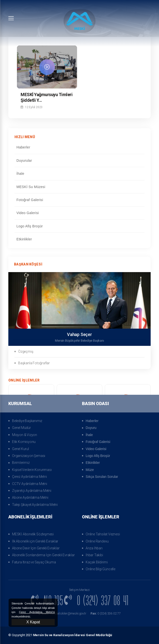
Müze (90, 470)
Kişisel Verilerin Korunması (32, 470)
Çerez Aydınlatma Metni (29, 477)
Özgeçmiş (26, 351)
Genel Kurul (20, 449)
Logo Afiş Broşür (79, 226)
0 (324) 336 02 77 (106, 613)
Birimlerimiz (21, 463)
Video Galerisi (79, 213)
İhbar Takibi (94, 555)
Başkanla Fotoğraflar (34, 363)
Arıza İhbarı (94, 548)
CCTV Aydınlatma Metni (30, 484)
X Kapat (33, 622)
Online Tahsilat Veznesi (103, 534)
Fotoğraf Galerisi (79, 200)
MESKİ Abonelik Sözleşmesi (33, 534)
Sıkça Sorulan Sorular (102, 477)
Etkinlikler (79, 239)
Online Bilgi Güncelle (100, 569)
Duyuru (91, 428)
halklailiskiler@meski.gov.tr (62, 613)
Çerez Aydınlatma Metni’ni (37, 612)
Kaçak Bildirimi (97, 562)
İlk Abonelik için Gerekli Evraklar (35, 541)
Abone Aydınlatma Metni (30, 498)
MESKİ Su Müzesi (79, 187)
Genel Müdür (21, 428)
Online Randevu (97, 541)
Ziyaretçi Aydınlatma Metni (32, 491)
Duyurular (79, 161)
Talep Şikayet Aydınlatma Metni (35, 505)
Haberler (79, 147)
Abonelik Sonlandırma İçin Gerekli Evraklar (43, 555)
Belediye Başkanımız (27, 421)
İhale (79, 174)
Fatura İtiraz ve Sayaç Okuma (34, 562)
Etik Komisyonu (24, 442)
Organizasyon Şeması (29, 456)
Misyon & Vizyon (25, 435)
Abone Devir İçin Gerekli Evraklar (36, 548)
